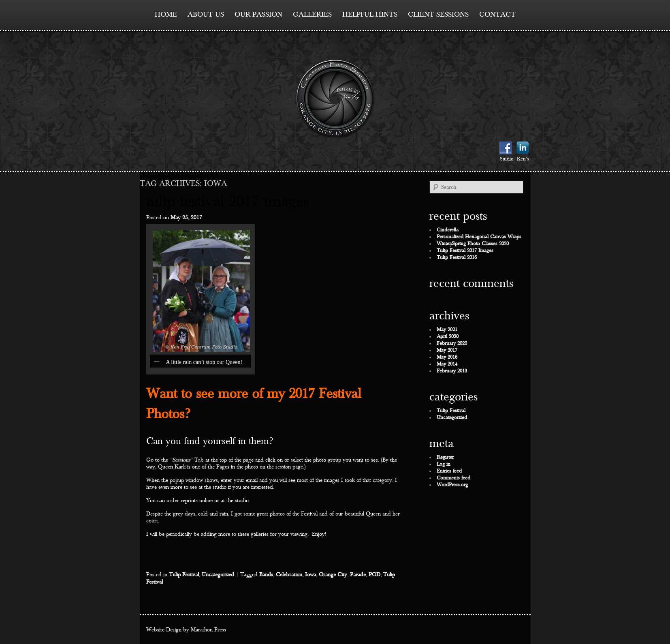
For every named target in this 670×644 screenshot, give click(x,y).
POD (374, 575)
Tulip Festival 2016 (457, 258)
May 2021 (447, 330)
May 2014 (447, 364)
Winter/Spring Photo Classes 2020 (473, 244)
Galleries (312, 14)
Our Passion (258, 14)
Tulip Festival (184, 575)
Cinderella (448, 230)
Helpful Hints (370, 14)
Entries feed (449, 471)
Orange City (333, 575)
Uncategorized (218, 575)
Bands (266, 575)
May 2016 (447, 357)
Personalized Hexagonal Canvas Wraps (479, 237)
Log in (444, 464)
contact (497, 14)
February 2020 (452, 343)
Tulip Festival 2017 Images (228, 202)
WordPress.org (452, 485)
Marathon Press (208, 630)
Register (445, 457)
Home (166, 14)
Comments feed (453, 478)
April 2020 (448, 337)
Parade (358, 575)
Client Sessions (438, 14)
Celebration (289, 575)
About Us (206, 14)
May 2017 (447, 350)
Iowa (310, 575)
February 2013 (452, 371)
